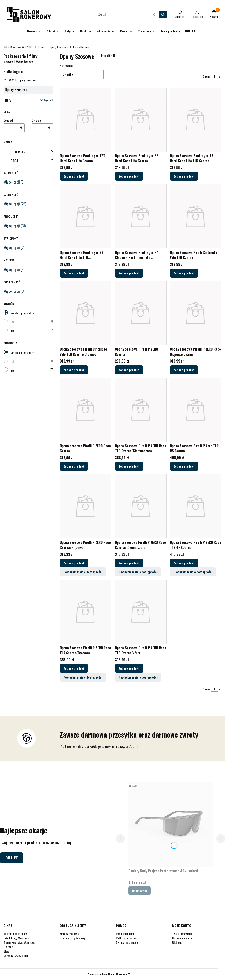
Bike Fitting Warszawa (16, 938)
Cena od (8, 120)
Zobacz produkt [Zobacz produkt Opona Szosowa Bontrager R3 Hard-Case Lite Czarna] (129, 176)
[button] (163, 14)
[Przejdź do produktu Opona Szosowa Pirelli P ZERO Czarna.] (141, 313)
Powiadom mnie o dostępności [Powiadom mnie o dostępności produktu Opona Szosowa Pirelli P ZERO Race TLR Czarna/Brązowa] (83, 677)
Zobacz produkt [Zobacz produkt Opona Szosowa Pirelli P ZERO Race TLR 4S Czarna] (184, 563)
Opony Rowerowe (59, 47)
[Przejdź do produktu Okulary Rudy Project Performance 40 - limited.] (171, 825)
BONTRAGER (18, 152)
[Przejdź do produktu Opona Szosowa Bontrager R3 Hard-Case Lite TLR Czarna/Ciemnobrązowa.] (86, 216)
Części (41, 47)
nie (12, 331)
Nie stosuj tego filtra (22, 313)
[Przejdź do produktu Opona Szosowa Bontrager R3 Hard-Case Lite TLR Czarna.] (196, 120)
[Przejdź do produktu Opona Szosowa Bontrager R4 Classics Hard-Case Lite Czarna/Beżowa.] (141, 216)
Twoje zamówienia (182, 934)
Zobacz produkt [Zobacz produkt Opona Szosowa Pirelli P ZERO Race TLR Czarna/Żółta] (129, 668)
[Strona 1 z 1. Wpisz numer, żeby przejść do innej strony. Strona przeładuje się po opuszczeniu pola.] (214, 76)
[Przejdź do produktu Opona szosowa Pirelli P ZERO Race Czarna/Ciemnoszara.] (141, 506)
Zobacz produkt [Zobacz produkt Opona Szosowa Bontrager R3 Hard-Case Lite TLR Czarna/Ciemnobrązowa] (74, 273)
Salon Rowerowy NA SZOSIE (18, 47)
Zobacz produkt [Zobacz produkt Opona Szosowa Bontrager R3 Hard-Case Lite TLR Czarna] (184, 176)
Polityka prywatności (128, 938)
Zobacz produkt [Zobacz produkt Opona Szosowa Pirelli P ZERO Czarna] (129, 370)
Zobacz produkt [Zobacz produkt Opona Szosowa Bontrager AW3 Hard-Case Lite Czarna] (74, 176)
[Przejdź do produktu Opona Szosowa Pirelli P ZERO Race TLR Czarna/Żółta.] (141, 612)
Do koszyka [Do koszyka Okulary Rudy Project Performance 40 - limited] (139, 891)
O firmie (8, 947)
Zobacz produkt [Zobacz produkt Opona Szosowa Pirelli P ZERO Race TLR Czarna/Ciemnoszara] (129, 466)
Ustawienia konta (182, 938)
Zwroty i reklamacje (127, 942)
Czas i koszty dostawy (72, 938)
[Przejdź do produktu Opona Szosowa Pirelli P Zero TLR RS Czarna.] (196, 410)
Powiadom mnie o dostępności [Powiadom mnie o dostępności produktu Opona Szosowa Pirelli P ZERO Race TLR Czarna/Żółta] (138, 677)
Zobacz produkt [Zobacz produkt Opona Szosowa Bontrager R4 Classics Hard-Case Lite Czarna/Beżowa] (129, 273)
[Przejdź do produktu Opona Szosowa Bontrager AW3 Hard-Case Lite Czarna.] (86, 120)
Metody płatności (70, 934)
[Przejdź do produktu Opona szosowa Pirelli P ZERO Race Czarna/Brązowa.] (86, 506)
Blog (6, 951)
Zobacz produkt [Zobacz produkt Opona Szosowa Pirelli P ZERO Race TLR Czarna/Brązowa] (74, 668)
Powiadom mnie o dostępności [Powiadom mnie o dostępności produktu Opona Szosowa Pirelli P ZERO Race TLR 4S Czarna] (193, 572)
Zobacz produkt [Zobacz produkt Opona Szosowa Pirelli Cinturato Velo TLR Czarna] (184, 273)
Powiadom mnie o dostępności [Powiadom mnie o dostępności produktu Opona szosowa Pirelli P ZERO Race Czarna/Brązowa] (83, 572)
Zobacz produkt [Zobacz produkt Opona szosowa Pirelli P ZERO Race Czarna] (74, 466)
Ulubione (177, 942)
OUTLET (12, 858)
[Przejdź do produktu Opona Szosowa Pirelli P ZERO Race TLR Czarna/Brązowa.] (86, 612)
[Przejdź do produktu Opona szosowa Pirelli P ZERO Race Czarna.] (86, 410)
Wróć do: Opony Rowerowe (20, 80)
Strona (207, 76)
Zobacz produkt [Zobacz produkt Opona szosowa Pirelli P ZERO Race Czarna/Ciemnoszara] (129, 563)
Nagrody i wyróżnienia (16, 956)
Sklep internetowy (108, 974)
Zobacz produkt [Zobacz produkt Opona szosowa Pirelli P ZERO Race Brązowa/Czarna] (184, 370)
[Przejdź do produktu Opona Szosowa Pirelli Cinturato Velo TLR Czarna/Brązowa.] (86, 313)
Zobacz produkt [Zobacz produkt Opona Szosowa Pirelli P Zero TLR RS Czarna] (184, 466)
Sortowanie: (66, 66)
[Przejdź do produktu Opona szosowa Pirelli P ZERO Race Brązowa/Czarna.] (196, 313)
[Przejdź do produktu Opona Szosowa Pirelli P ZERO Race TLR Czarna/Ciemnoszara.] (141, 410)
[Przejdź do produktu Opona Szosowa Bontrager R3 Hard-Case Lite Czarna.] (141, 120)
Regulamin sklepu (126, 934)
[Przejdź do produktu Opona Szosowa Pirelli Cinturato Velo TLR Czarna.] (196, 216)
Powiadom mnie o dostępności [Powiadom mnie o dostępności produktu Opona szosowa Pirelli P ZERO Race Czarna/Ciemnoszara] (138, 572)
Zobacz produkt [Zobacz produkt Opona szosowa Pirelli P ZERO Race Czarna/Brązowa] (74, 563)
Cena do (36, 120)
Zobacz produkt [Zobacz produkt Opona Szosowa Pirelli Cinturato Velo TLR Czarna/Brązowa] (74, 370)
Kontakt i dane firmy (15, 934)
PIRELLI (15, 161)
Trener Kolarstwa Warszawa (19, 942)
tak (12, 322)
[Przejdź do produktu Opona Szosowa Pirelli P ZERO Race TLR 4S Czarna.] (196, 506)
